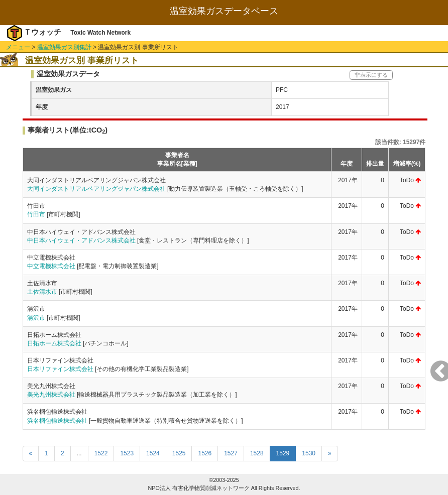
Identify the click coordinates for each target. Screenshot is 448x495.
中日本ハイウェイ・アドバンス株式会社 (81, 240)
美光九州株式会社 (51, 395)
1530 (309, 453)
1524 (153, 453)
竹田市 (36, 214)
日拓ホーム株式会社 (54, 343)
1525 (179, 453)
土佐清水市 (42, 292)
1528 (257, 453)
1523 (127, 453)
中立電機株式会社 (51, 266)
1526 (205, 453)
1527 (231, 453)
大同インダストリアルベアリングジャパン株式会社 (96, 189)
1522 (101, 453)
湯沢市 (36, 318)
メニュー (18, 47)
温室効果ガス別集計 (64, 47)
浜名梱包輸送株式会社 (57, 421)
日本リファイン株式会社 (60, 369)
